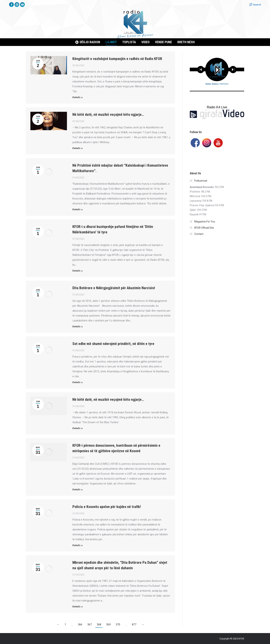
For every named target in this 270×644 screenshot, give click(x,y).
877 (134, 624)
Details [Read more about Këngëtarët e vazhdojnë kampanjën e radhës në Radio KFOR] (76, 97)
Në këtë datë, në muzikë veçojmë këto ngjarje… (108, 115)
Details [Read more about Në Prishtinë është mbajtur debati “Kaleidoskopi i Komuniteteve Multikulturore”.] (76, 209)
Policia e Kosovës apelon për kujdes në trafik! (107, 507)
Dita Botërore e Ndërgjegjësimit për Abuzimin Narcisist (114, 288)
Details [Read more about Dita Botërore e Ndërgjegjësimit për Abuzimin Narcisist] (76, 326)
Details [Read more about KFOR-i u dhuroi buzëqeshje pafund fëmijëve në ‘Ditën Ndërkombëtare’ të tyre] (76, 271)
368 (99, 624)
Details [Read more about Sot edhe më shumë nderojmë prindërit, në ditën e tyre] (76, 382)
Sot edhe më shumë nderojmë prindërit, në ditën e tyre (113, 344)
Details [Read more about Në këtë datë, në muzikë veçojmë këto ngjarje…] (76, 148)
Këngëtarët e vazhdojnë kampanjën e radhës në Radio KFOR (117, 59)
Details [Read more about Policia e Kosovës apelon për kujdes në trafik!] (76, 545)
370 (118, 624)
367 (90, 624)
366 (80, 624)
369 (108, 624)
